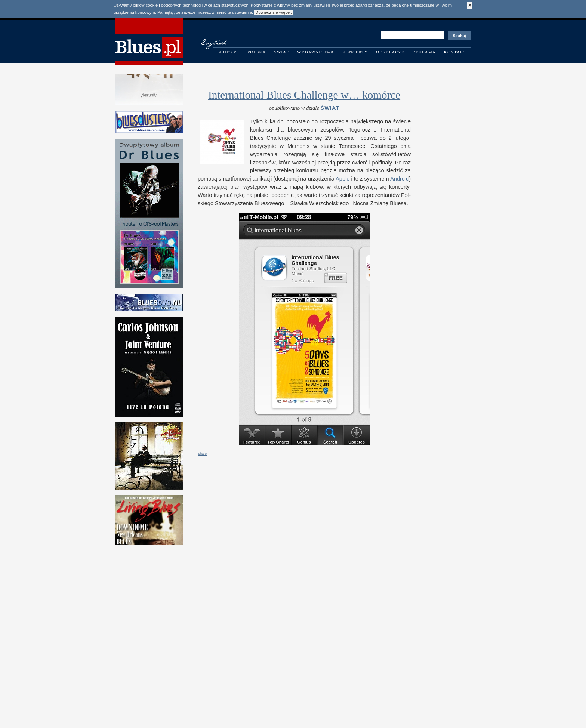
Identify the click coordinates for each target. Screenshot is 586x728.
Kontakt (455, 52)
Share (202, 454)
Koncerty (355, 52)
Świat (282, 52)
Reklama (424, 52)
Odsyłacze (390, 52)
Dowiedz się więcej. (274, 12)
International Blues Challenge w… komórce (304, 95)
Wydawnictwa (316, 52)
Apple (343, 179)
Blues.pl (228, 52)
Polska (257, 52)
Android (400, 179)
